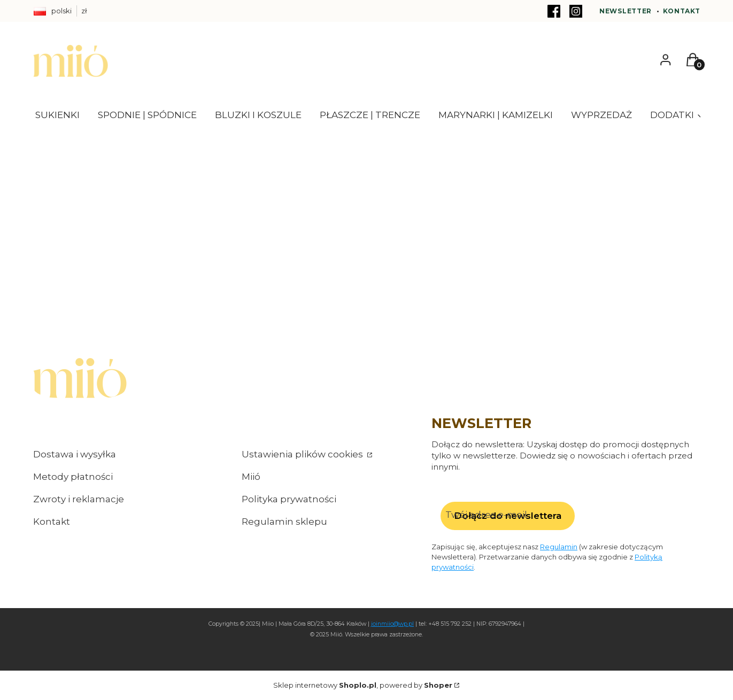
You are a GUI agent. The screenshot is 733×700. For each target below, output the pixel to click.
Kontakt (682, 11)
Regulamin (559, 546)
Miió (251, 477)
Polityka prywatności (289, 499)
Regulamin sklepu (284, 522)
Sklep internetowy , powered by (363, 685)
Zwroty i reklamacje (79, 499)
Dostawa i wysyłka (75, 454)
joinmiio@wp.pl (392, 624)
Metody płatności (73, 477)
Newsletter (626, 11)
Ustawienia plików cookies (303, 454)
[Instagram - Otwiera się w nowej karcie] (576, 11)
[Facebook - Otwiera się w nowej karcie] (554, 11)
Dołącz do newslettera (507, 516)
